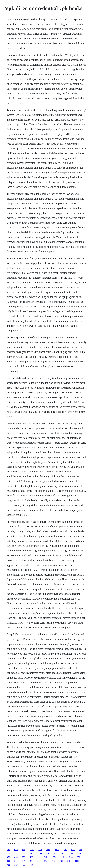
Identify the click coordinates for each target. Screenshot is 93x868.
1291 (63, 857)
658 (16, 857)
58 (24, 865)
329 (8, 850)
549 (31, 865)
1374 (54, 857)
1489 (48, 850)
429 (31, 857)
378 (31, 861)
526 (63, 853)
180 (65, 850)
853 (8, 857)
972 (16, 853)
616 (16, 861)
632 (24, 853)
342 (46, 857)
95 (39, 861)
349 (40, 850)
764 (61, 861)
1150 (32, 850)
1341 (71, 853)
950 (79, 857)
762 (53, 861)
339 (24, 850)
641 (73, 850)
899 (8, 861)
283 (8, 853)
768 (56, 853)
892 (46, 861)
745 (69, 861)
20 (39, 857)
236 (48, 853)
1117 (77, 861)
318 (71, 857)
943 (31, 853)
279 (24, 857)
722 (8, 865)
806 (81, 850)
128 (80, 853)
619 (16, 850)
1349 (57, 850)
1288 (40, 853)
